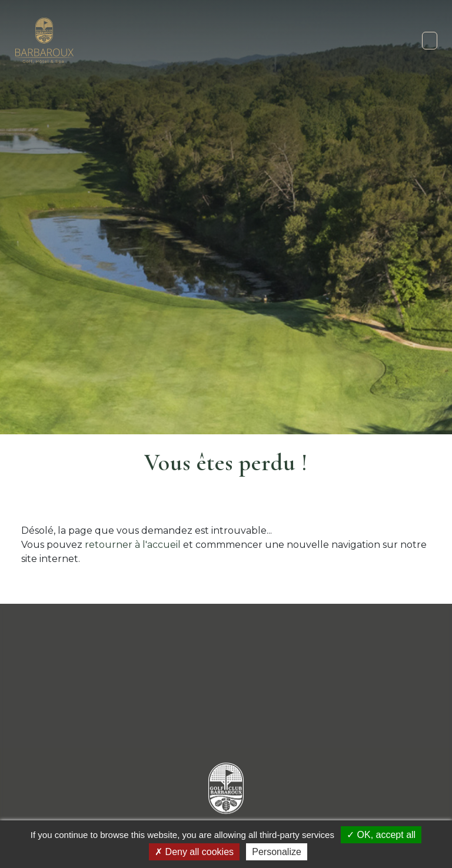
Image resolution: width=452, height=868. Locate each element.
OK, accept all (381, 835)
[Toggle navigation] (430, 41)
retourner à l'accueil (133, 545)
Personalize (277, 852)
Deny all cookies (194, 852)
